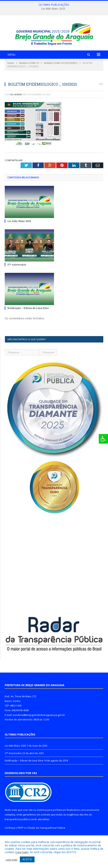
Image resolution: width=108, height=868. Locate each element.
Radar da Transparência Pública (47, 834)
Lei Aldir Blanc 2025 (53, 9)
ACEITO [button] (27, 859)
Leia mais (22, 852)
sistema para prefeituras (51, 816)
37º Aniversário (17, 270)
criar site (28, 816)
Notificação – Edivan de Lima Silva (28, 314)
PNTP (21, 834)
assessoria (93, 816)
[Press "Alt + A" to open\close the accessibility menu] (103, 439)
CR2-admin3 (16, 100)
